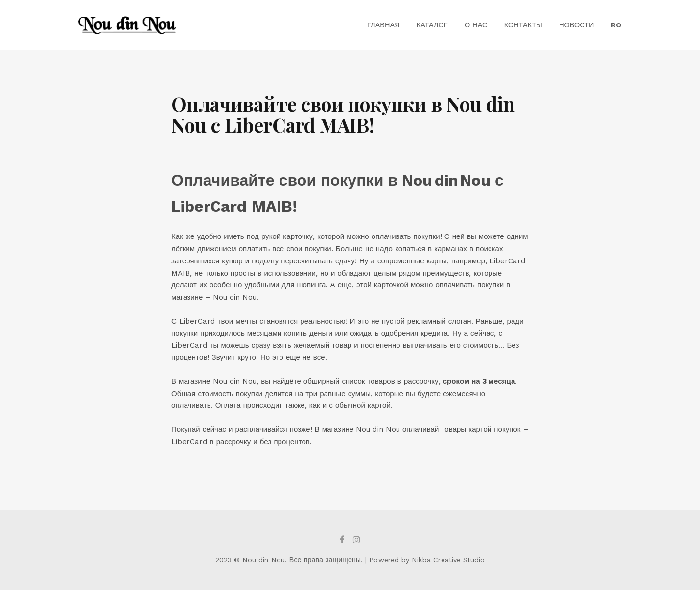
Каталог (432, 25)
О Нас (476, 25)
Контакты (523, 25)
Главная (383, 25)
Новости (576, 25)
